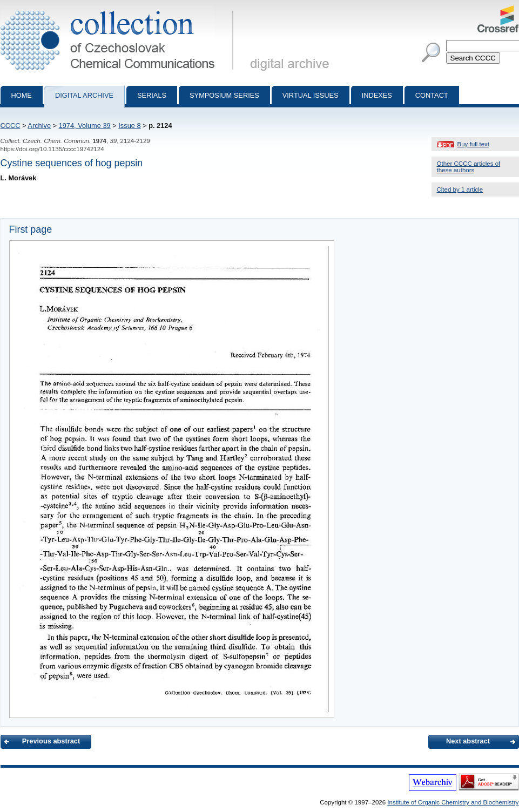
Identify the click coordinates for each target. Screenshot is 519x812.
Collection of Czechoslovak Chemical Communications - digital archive (119, 10)
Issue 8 (129, 126)
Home (22, 95)
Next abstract (468, 741)
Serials (152, 95)
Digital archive (84, 95)
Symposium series (224, 95)
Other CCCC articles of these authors (469, 167)
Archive (39, 126)
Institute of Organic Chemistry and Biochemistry (453, 802)
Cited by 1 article (460, 190)
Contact (432, 95)
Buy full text (474, 144)
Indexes (377, 95)
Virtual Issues (311, 95)
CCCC (11, 126)
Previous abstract (51, 741)
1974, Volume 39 (85, 126)
